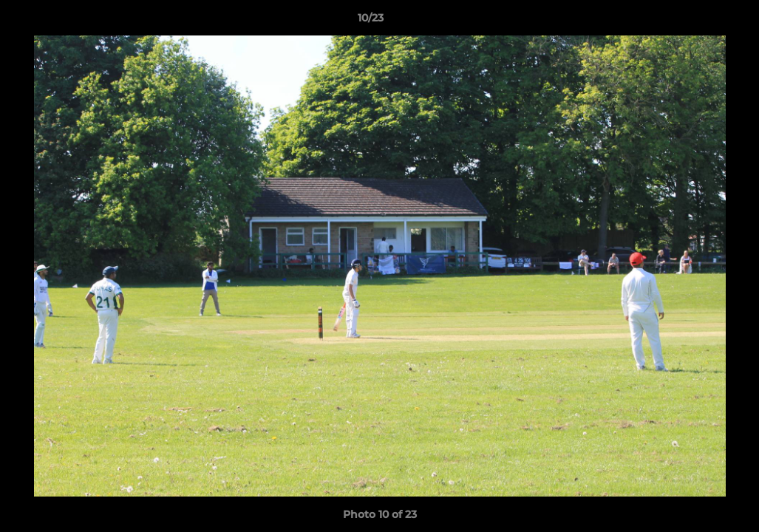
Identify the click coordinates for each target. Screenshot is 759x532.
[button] (697, 21)
